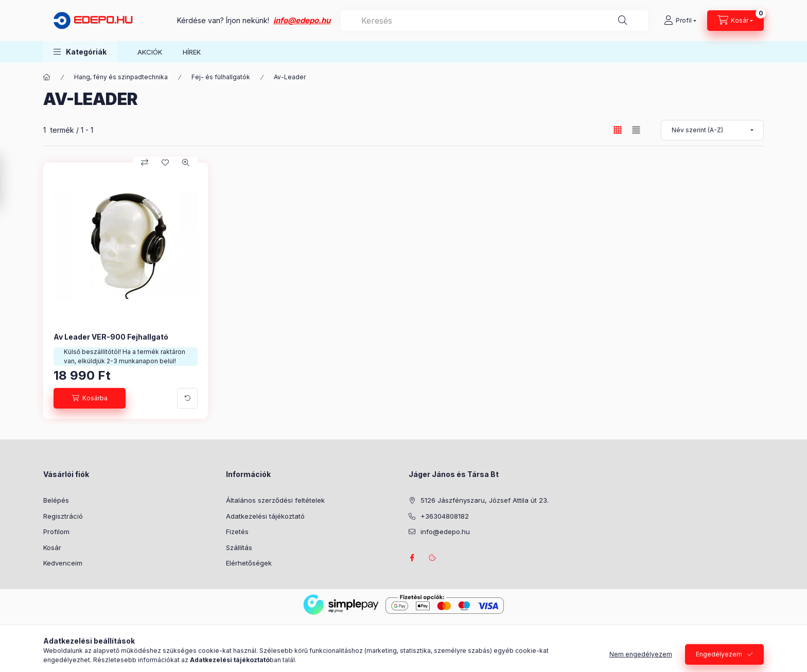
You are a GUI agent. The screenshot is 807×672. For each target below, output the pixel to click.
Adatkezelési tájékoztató (265, 516)
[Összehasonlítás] (145, 163)
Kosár (52, 547)
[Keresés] (623, 21)
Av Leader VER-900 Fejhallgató (111, 337)
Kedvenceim (63, 563)
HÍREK (192, 52)
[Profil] (680, 21)
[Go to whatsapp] (782, 642)
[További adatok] (187, 398)
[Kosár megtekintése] (735, 21)
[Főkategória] (47, 77)
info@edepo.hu (302, 20)
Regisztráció (63, 516)
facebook (412, 558)
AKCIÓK (150, 52)
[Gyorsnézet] (186, 163)
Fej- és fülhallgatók (221, 77)
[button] (80, 52)
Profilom (56, 532)
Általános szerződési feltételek (275, 500)
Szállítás (239, 547)
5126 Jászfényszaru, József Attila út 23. (485, 500)
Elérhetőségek (249, 563)
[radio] (636, 130)
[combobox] (494, 21)
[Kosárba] (90, 398)
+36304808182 (445, 516)
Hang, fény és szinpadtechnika (121, 77)
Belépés (56, 500)
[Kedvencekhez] (165, 163)
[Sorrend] (712, 130)
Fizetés (237, 532)
